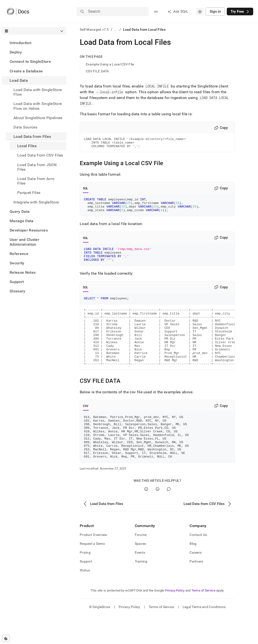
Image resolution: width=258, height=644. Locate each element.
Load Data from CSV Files (40, 155)
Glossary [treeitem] (18, 291)
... (116, 29)
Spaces (140, 572)
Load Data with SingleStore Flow (38, 92)
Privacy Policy (175, 619)
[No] (157, 518)
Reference (19, 254)
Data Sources (25, 127)
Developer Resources (29, 230)
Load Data (19, 80)
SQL (86, 191)
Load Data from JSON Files (37, 167)
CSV (86, 426)
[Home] (18, 12)
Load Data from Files (32, 136)
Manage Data (22, 221)
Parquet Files (29, 193)
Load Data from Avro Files (36, 181)
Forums (141, 563)
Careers (196, 581)
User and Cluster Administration (25, 242)
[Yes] (146, 518)
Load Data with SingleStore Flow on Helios (38, 106)
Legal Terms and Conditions (204, 636)
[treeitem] (34, 43)
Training (141, 590)
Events (140, 581)
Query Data (20, 212)
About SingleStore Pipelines (38, 118)
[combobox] (200, 12)
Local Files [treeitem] (27, 146)
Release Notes (23, 272)
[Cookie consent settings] (6, 638)
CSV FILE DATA (97, 71)
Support (17, 282)
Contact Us (198, 563)
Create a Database (26, 71)
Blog (193, 572)
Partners (196, 590)
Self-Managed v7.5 (94, 29)
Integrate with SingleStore (36, 202)
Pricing (85, 581)
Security (17, 263)
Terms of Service (203, 619)
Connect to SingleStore (30, 61)
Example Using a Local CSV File (110, 64)
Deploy (16, 52)
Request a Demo (92, 572)
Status (85, 599)
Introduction (21, 43)
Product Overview (93, 563)
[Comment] (169, 518)
